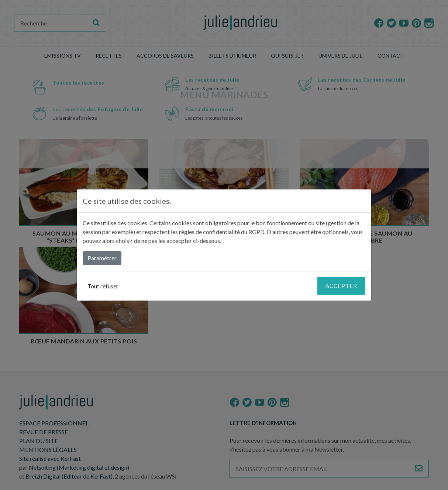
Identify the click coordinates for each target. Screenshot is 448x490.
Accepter (341, 286)
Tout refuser (103, 286)
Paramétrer (102, 258)
